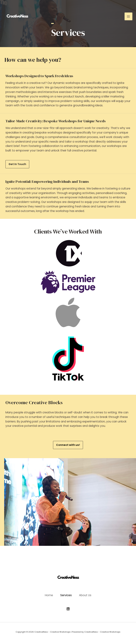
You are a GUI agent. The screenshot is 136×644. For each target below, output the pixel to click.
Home (49, 595)
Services (66, 595)
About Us (85, 595)
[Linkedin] (68, 609)
